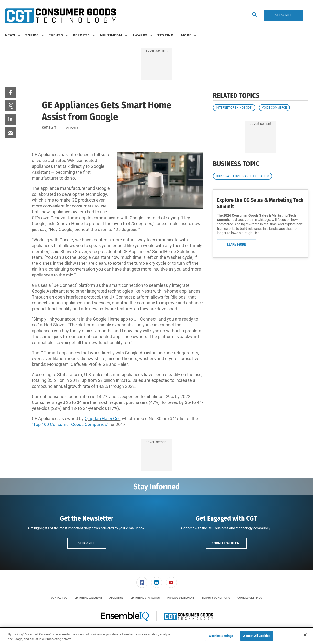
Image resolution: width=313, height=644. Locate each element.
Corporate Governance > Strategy (243, 176)
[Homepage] (60, 15)
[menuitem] (15, 35)
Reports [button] (81, 35)
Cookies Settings (250, 598)
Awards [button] (140, 35)
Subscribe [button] (87, 543)
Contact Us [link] (59, 598)
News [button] (10, 35)
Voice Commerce (274, 108)
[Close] (305, 635)
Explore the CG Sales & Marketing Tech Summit (260, 203)
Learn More (236, 244)
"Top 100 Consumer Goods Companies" (70, 424)
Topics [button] (32, 35)
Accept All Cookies (257, 636)
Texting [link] (166, 35)
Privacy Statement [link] (181, 598)
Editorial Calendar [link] (88, 598)
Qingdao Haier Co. (102, 419)
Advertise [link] (116, 598)
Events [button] (56, 35)
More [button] (186, 35)
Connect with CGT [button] (226, 543)
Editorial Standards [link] (145, 598)
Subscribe (284, 15)
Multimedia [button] (111, 35)
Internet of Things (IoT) (234, 108)
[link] (10, 92)
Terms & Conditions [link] (216, 598)
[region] (156, 636)
